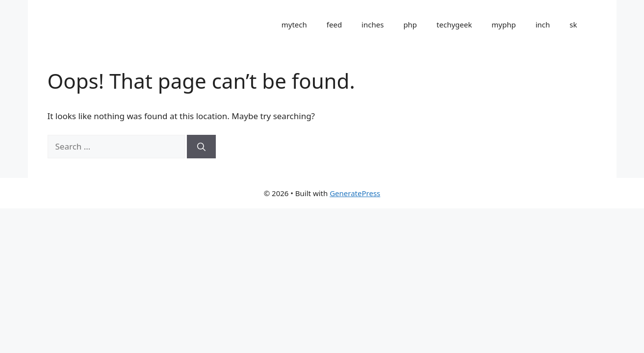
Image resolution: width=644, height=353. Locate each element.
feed (334, 25)
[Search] (201, 147)
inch (543, 25)
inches (373, 25)
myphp (503, 25)
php (410, 25)
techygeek (454, 25)
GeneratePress (355, 193)
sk (573, 25)
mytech (294, 25)
